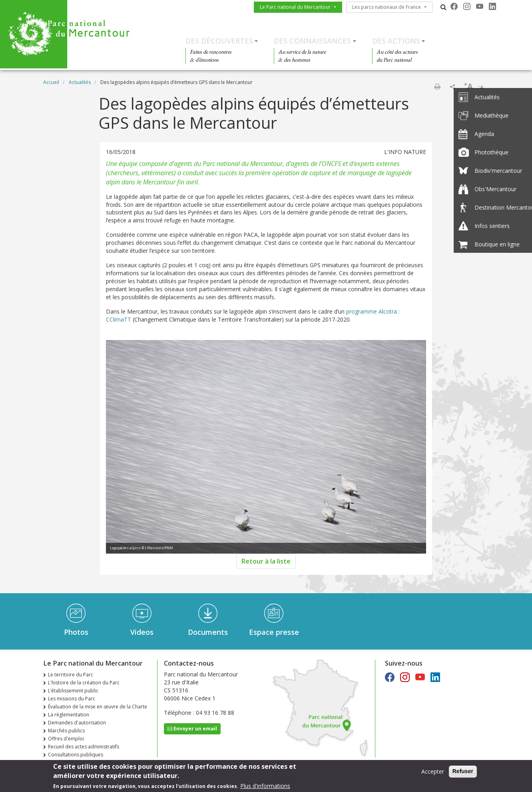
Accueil (51, 82)
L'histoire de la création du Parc (84, 683)
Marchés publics (66, 731)
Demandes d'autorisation (77, 723)
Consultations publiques (76, 755)
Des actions (396, 41)
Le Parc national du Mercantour (295, 7)
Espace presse (274, 632)
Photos (76, 632)
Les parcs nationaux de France (387, 7)
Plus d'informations (265, 788)
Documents (208, 632)
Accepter (433, 773)
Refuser (463, 773)
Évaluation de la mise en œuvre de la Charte (98, 707)
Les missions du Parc (72, 699)
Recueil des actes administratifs (84, 747)
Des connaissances (312, 41)
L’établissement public (73, 691)
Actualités (80, 82)
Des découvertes (219, 41)
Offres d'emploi (66, 739)
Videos (142, 632)
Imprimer (437, 86)
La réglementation (69, 715)
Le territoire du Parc (71, 675)
